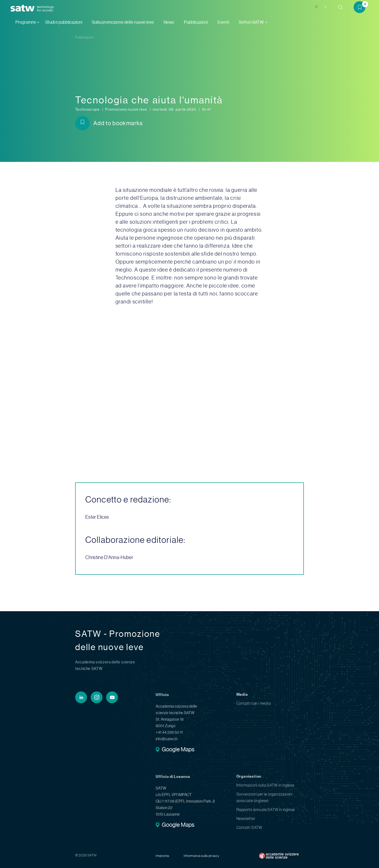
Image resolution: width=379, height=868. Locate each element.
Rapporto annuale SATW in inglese (266, 810)
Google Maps (178, 750)
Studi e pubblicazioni (64, 22)
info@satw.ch (167, 739)
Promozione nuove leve (127, 109)
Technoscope (88, 109)
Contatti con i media (254, 703)
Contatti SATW (249, 828)
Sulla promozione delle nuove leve (123, 22)
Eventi (223, 22)
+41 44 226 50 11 (169, 732)
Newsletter (246, 819)
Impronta (162, 856)
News (169, 22)
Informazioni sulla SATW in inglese (265, 785)
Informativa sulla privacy (202, 856)
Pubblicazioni (196, 22)
